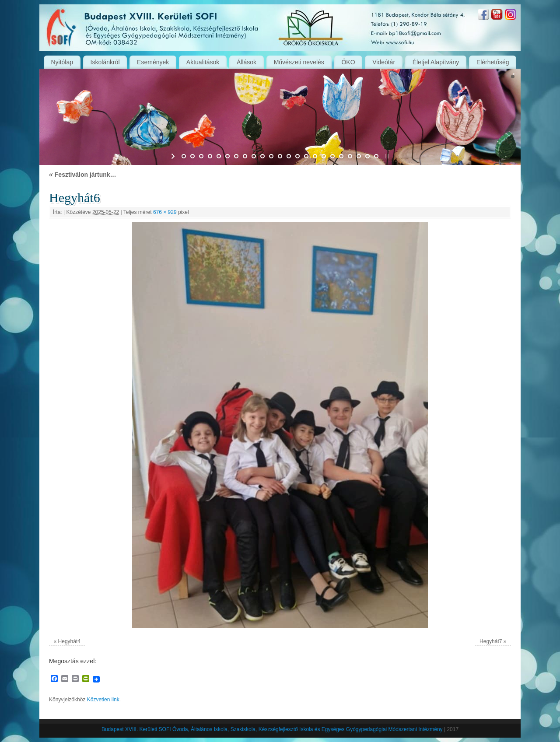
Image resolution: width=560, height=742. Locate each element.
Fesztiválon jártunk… (83, 175)
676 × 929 (165, 212)
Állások (247, 62)
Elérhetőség (493, 62)
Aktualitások (203, 62)
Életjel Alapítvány (436, 62)
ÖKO (348, 62)
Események (153, 62)
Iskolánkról (105, 62)
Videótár (384, 62)
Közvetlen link (103, 700)
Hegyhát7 (491, 641)
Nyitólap (62, 62)
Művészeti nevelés (299, 62)
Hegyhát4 (69, 641)
